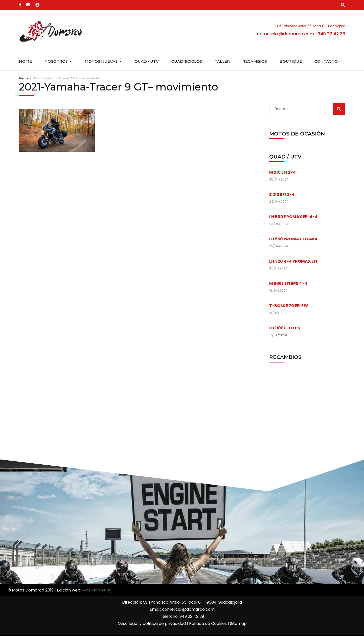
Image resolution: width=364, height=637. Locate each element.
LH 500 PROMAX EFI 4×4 (293, 217)
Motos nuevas (101, 61)
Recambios (255, 61)
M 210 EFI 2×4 (282, 172)
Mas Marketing (97, 590)
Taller (222, 61)
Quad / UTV (147, 61)
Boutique (291, 61)
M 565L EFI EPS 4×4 (288, 283)
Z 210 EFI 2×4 (282, 195)
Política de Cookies (208, 623)
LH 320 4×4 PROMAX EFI (293, 261)
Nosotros (56, 61)
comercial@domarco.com (188, 609)
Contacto (326, 61)
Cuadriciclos (187, 61)
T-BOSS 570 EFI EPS (289, 306)
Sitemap (238, 623)
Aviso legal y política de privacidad (152, 623)
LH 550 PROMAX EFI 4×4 (293, 239)
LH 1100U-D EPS (285, 328)
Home (25, 61)
